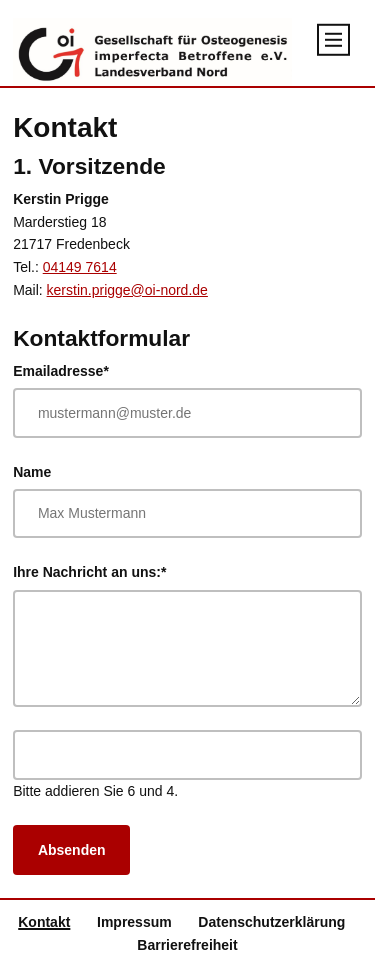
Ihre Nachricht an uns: (89, 570)
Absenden (72, 850)
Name (32, 472)
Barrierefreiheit (187, 945)
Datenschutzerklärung (271, 922)
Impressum (134, 922)
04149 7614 (80, 267)
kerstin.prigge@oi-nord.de (127, 290)
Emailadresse (61, 369)
